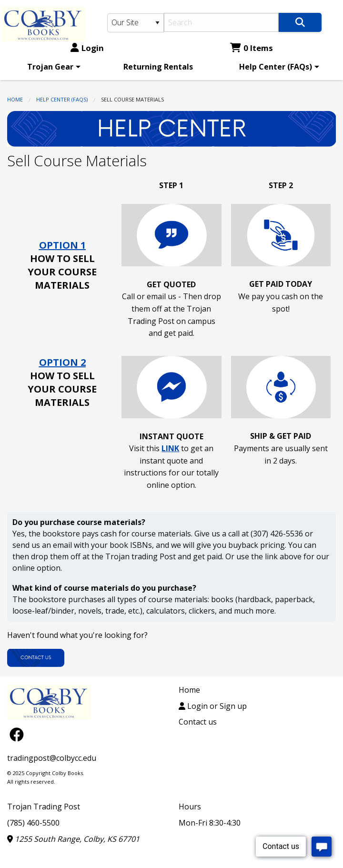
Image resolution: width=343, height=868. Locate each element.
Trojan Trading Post (44, 807)
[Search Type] (136, 23)
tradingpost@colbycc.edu (52, 758)
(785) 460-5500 (33, 823)
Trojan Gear (50, 67)
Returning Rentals (158, 67)
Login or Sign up (213, 706)
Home (15, 99)
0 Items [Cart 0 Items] (252, 48)
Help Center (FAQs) (276, 67)
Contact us (198, 722)
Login (87, 48)
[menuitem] (52, 67)
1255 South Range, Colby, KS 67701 (73, 839)
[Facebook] (17, 734)
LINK (170, 448)
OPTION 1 (62, 245)
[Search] (221, 22)
